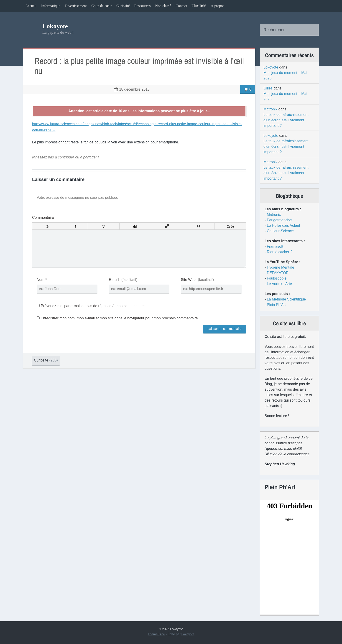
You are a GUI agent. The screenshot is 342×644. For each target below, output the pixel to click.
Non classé (163, 6)
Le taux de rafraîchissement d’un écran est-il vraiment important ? (286, 120)
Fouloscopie (277, 278)
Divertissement (76, 6)
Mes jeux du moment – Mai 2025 (285, 75)
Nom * (42, 287)
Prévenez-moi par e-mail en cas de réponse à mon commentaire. (91, 313)
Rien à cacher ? (280, 252)
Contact (181, 6)
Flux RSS (199, 6)
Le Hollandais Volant (283, 225)
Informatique (51, 6)
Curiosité (123, 6)
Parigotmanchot (280, 220)
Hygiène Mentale (281, 267)
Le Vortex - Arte (279, 284)
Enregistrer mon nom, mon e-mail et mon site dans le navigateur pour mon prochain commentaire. (120, 325)
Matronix (270, 109)
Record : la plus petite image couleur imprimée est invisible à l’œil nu (139, 66)
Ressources (143, 6)
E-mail (114, 287)
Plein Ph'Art (276, 305)
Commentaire (43, 218)
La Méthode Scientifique (286, 299)
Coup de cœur (102, 6)
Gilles (268, 88)
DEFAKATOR (278, 273)
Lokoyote (55, 26)
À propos (218, 6)
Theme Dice (156, 634)
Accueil (31, 6)
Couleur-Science (280, 231)
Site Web (188, 287)
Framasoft (275, 246)
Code (230, 226)
